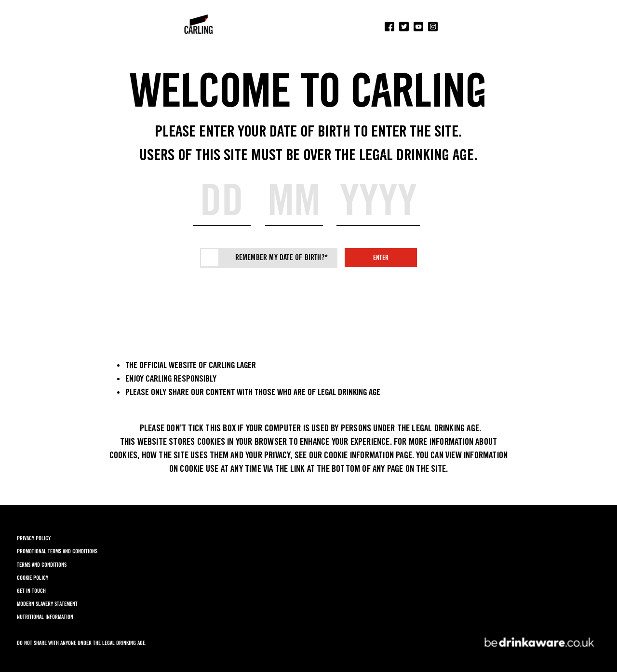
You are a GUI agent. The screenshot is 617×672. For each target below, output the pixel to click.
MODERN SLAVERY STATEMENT (47, 604)
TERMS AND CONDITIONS (42, 565)
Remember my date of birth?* (282, 257)
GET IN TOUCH (31, 591)
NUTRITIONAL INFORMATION (45, 617)
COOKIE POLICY (33, 578)
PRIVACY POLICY (34, 538)
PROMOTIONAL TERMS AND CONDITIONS (57, 551)
